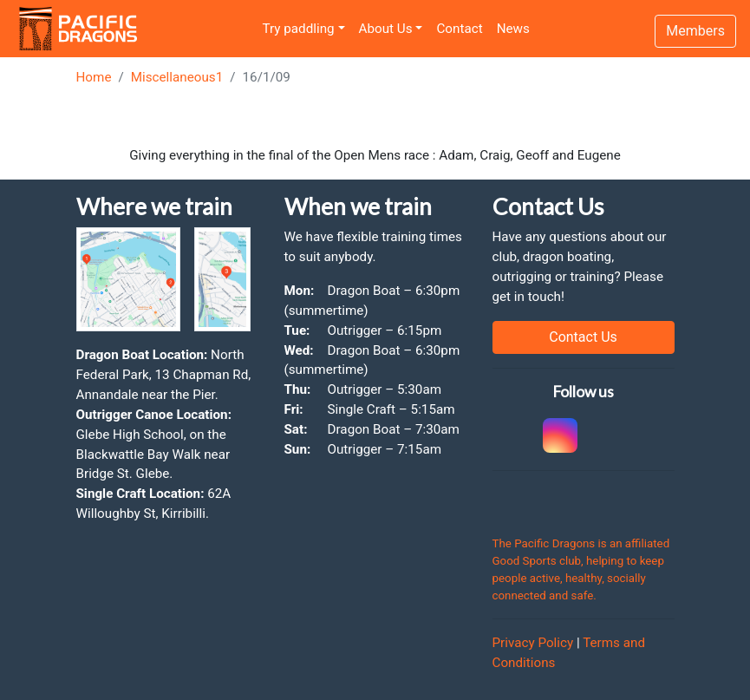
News (513, 29)
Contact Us (583, 337)
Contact (459, 29)
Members (695, 31)
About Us (386, 29)
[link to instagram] (558, 435)
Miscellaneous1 (177, 77)
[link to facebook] (610, 435)
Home (94, 77)
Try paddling (299, 29)
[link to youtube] (662, 435)
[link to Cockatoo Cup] (505, 435)
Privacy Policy (533, 643)
